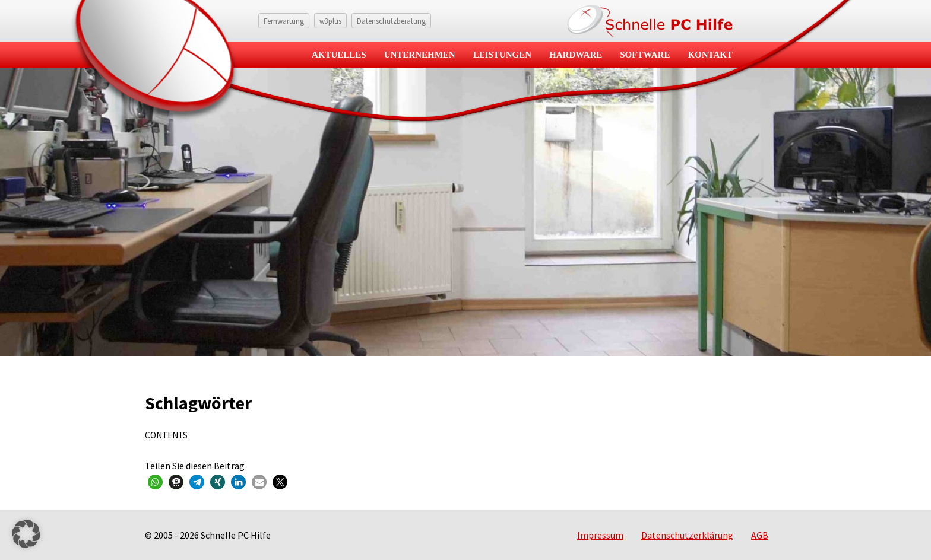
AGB (760, 535)
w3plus (330, 21)
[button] (155, 482)
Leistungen (502, 55)
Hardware (576, 55)
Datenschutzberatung (391, 21)
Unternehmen (420, 55)
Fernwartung (284, 21)
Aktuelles (339, 55)
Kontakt (710, 55)
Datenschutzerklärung (687, 535)
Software (645, 55)
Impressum (600, 535)
